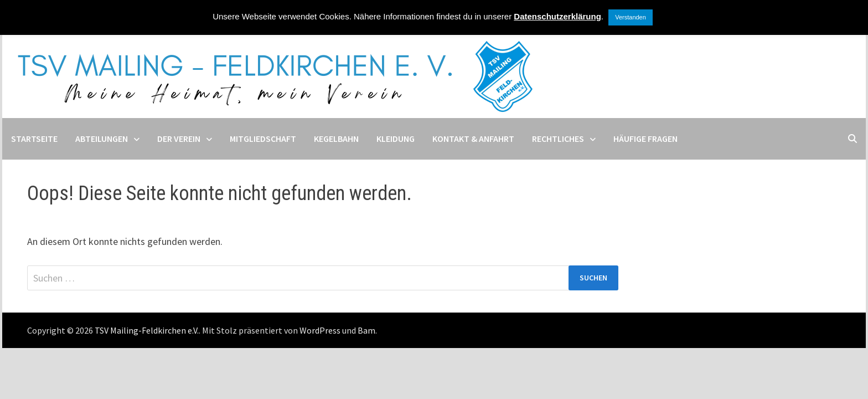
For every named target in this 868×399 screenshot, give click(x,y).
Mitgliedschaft (263, 139)
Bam (366, 330)
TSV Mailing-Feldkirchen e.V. (147, 330)
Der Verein (179, 139)
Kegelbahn (336, 139)
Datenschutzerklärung (557, 16)
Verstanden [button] (631, 17)
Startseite (34, 139)
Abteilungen (102, 139)
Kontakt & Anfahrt (473, 139)
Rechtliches (558, 139)
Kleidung (396, 139)
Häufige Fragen (645, 139)
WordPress (320, 330)
